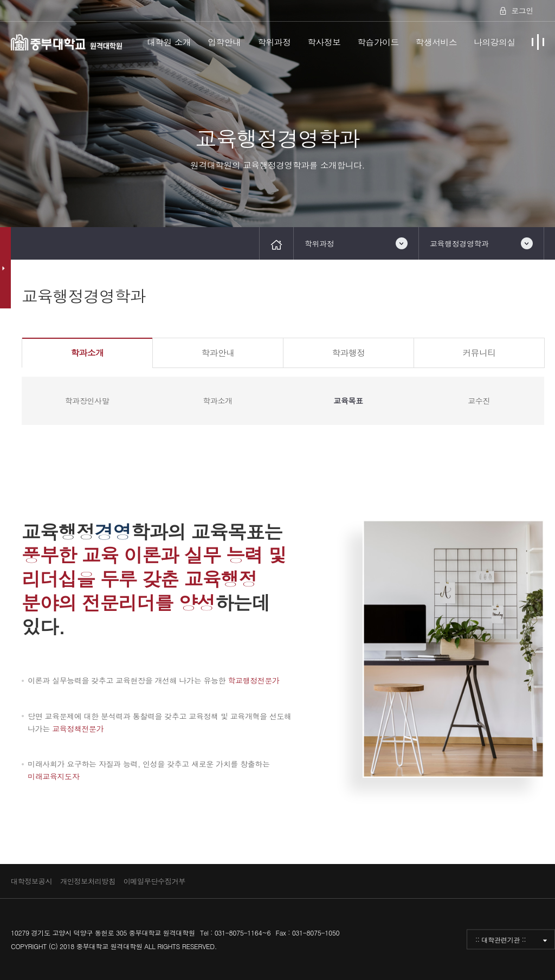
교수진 (479, 401)
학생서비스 (437, 42)
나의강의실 (495, 42)
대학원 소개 (169, 42)
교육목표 (348, 401)
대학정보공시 (31, 881)
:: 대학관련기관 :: (501, 940)
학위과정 (274, 42)
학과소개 (87, 352)
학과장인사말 (87, 401)
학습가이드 (378, 42)
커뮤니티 (479, 352)
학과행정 (348, 352)
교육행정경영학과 (459, 243)
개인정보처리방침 (88, 881)
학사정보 (324, 42)
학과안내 (218, 352)
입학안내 (224, 42)
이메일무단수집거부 (154, 881)
